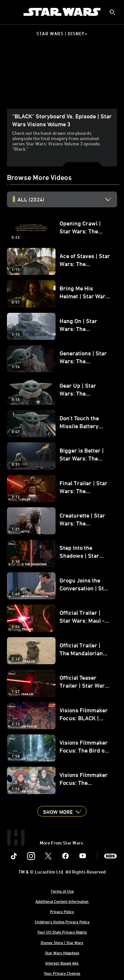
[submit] (112, 12)
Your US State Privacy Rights (62, 932)
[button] (62, 811)
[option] (67, 199)
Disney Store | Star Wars (62, 942)
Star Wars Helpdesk (62, 953)
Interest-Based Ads (62, 963)
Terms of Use (62, 891)
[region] (62, 78)
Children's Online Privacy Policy (62, 922)
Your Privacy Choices (62, 973)
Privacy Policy (62, 911)
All (31, 199)
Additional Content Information (62, 901)
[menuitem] (11, 12)
